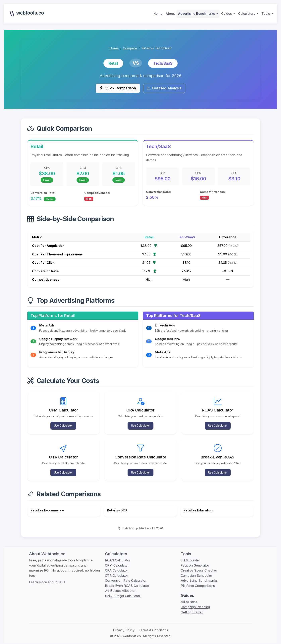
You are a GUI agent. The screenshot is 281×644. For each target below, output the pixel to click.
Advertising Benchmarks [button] (197, 14)
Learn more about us (47, 579)
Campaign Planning (195, 604)
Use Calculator (63, 425)
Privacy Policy (124, 627)
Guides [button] (227, 14)
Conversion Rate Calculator (126, 577)
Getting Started (192, 609)
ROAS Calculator (118, 557)
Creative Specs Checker (199, 567)
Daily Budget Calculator (123, 592)
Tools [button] (266, 14)
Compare (130, 48)
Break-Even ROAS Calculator (127, 582)
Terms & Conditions (153, 627)
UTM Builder (190, 557)
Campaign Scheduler (197, 572)
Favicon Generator (195, 562)
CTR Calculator (117, 572)
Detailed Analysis (166, 89)
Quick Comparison (116, 89)
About (170, 14)
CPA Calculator (117, 567)
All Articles (189, 598)
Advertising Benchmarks (199, 577)
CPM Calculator (117, 562)
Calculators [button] (247, 14)
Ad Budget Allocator (120, 587)
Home (158, 14)
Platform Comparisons (198, 582)
